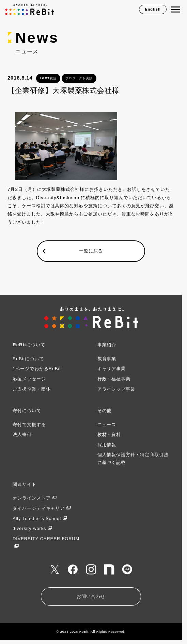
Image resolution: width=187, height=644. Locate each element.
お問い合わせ (91, 596)
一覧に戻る (91, 251)
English (153, 9)
